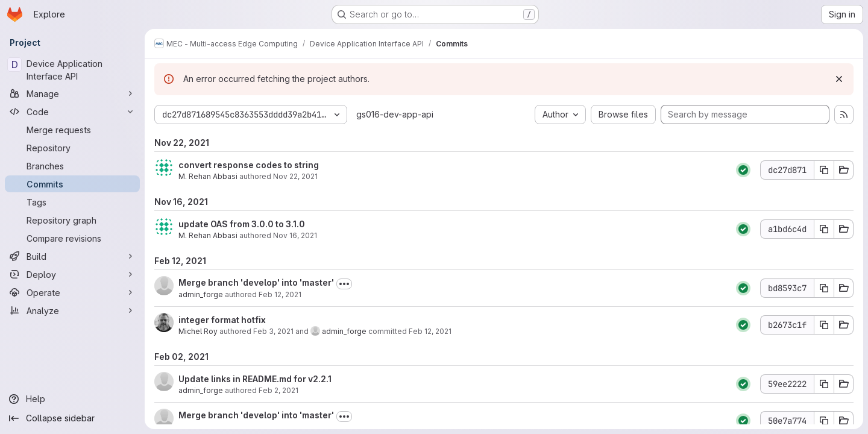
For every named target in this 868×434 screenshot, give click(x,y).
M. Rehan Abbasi (208, 176)
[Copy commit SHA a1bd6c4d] (824, 229)
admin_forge (201, 294)
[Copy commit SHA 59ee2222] (824, 384)
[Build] (72, 256)
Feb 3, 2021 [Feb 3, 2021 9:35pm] (273, 331)
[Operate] (72, 292)
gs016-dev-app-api (395, 114)
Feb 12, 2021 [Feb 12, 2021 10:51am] (280, 294)
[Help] (72, 399)
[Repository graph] (72, 220)
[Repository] (72, 148)
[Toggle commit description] (344, 284)
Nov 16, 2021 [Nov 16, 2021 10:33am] (295, 235)
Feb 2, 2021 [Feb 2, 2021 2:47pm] (278, 390)
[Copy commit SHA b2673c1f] (824, 325)
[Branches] (72, 166)
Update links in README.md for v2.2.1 (255, 379)
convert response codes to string (249, 165)
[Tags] (72, 202)
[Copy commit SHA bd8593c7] (824, 288)
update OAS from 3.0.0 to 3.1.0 (242, 224)
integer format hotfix (222, 320)
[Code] (72, 112)
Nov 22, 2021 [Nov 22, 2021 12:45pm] (295, 176)
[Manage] (72, 93)
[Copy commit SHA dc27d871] (824, 170)
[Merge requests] (72, 130)
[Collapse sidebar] (72, 418)
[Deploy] (72, 274)
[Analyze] (72, 310)
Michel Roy (198, 331)
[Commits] (72, 184)
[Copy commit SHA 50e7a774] (824, 421)
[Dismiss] (839, 79)
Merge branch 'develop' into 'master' (256, 282)
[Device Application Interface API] (72, 70)
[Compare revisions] (72, 238)
